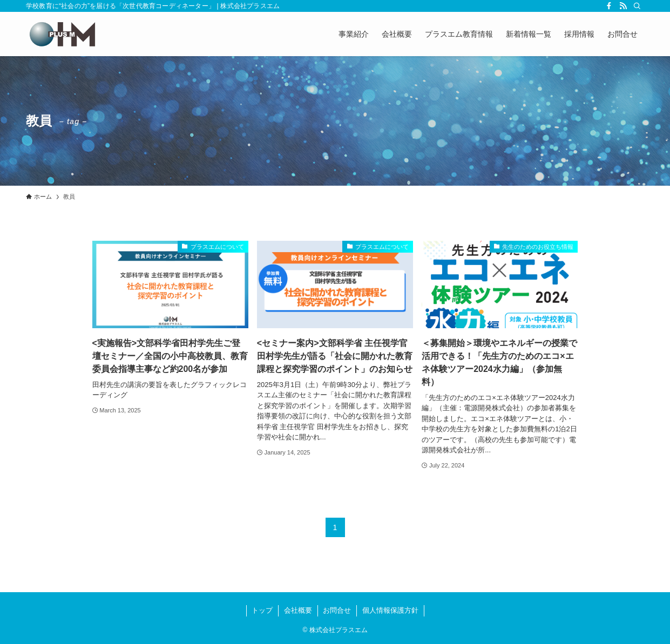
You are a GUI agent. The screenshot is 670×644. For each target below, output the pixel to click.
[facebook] (609, 6)
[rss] (623, 6)
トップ (262, 610)
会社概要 (298, 610)
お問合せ (337, 610)
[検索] (637, 6)
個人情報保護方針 (390, 610)
